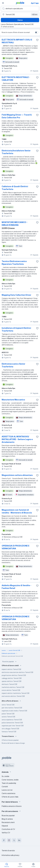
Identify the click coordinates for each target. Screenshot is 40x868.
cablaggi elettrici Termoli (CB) (12, 678)
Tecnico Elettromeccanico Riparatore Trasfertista (14, 263)
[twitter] (14, 840)
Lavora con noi (7, 790)
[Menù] (3, 3)
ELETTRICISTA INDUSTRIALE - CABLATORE (16, 79)
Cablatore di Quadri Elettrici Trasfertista (15, 188)
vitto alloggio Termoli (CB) (10, 729)
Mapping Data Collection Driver (16, 295)
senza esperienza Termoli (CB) (12, 720)
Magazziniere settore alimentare (17, 475)
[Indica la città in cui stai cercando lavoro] (20, 15)
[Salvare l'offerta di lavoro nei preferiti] (37, 40)
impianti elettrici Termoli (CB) (11, 669)
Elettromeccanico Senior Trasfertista (13, 365)
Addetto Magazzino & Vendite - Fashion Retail (16, 587)
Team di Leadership (9, 783)
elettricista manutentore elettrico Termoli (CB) (17, 672)
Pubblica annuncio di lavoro (12, 806)
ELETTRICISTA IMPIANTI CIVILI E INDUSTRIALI (17, 41)
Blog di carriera (7, 819)
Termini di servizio (8, 851)
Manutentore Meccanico (13, 400)
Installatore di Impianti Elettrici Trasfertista (16, 329)
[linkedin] (19, 840)
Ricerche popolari (10, 662)
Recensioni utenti (8, 822)
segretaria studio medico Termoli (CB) (14, 711)
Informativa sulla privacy (11, 855)
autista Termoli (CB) (8, 717)
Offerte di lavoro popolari (10, 740)
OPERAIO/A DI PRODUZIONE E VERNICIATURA (16, 547)
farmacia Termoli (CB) (9, 732)
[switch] (37, 32)
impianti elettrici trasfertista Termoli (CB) (16, 693)
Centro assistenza (8, 793)
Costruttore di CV (8, 829)
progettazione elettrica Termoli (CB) (14, 675)
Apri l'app (35, 3)
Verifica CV (6, 833)
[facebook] (4, 840)
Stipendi (5, 826)
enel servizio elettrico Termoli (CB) (13, 696)
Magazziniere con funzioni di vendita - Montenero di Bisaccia (17, 511)
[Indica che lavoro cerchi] (20, 9)
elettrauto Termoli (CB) (9, 684)
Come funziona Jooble (10, 780)
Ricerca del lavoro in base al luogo (13, 743)
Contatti (5, 787)
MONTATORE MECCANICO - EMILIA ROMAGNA (15, 224)
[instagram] (9, 840)
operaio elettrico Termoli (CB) (12, 681)
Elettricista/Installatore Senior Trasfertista (16, 152)
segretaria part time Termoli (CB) (13, 726)
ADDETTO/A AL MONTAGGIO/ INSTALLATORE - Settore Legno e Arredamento (17, 439)
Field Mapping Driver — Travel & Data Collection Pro (17, 116)
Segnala (34, 71)
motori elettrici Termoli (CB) (11, 690)
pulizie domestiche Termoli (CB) (12, 723)
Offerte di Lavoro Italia (10, 797)
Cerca (20, 20)
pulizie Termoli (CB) (8, 714)
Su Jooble (5, 776)
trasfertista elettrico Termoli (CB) (13, 687)
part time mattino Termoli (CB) (12, 708)
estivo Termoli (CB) (8, 705)
